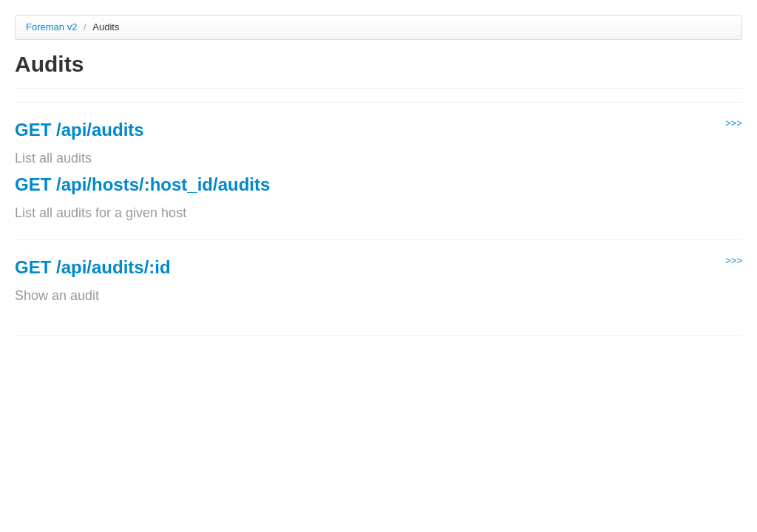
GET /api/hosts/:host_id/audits (142, 184)
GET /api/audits (79, 130)
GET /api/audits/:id (93, 267)
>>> (734, 123)
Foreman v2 (51, 27)
